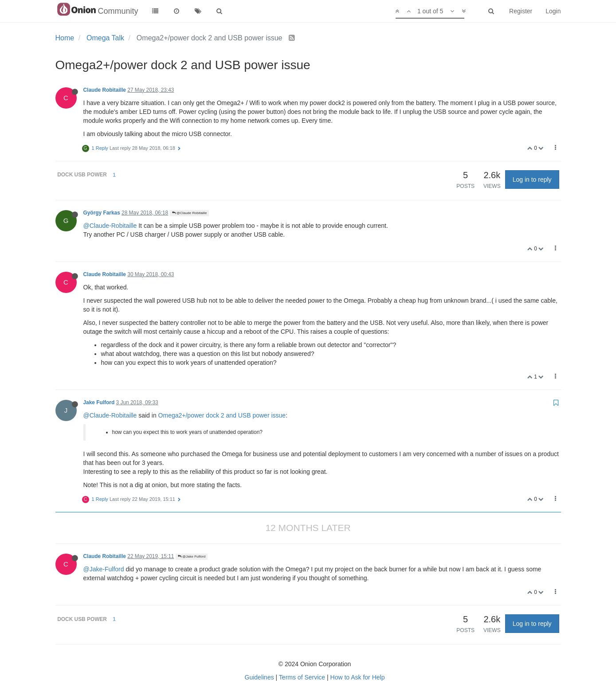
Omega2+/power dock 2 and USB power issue (222, 415)
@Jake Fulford (192, 556)
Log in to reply (532, 180)
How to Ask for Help (358, 677)
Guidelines (259, 677)
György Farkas (102, 213)
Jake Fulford (99, 402)
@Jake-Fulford (104, 569)
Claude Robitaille (105, 90)
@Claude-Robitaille (110, 226)
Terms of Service (302, 677)
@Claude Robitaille (190, 213)
